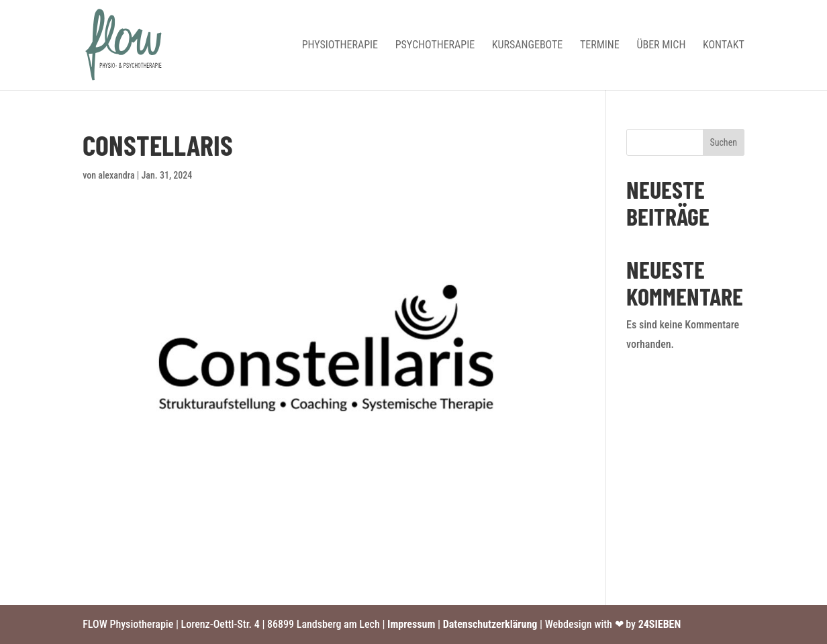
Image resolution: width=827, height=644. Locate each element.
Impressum (411, 624)
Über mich (661, 46)
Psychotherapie (435, 46)
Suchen (723, 142)
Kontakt (724, 46)
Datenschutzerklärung (490, 624)
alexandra (116, 175)
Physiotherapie (340, 46)
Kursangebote (527, 46)
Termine (600, 46)
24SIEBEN (660, 624)
